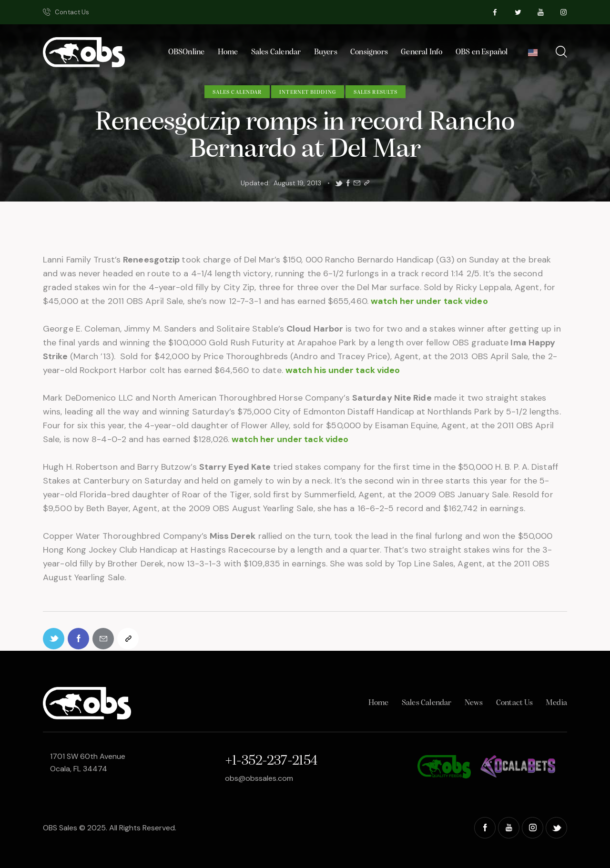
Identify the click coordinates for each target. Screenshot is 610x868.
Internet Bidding (308, 92)
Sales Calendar (237, 92)
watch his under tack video (343, 370)
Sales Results (376, 92)
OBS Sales (60, 828)
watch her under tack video (429, 301)
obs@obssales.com (259, 778)
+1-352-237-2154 (271, 761)
